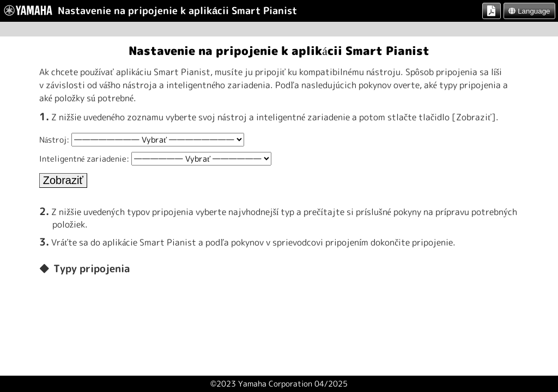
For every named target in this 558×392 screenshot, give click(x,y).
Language (529, 11)
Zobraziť (63, 180)
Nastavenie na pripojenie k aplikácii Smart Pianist (279, 51)
